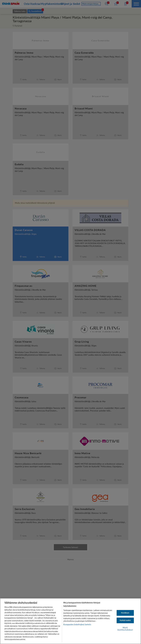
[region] (70, 621)
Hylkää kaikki (125, 620)
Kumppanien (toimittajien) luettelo (77, 624)
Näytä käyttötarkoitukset (125, 629)
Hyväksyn (125, 613)
